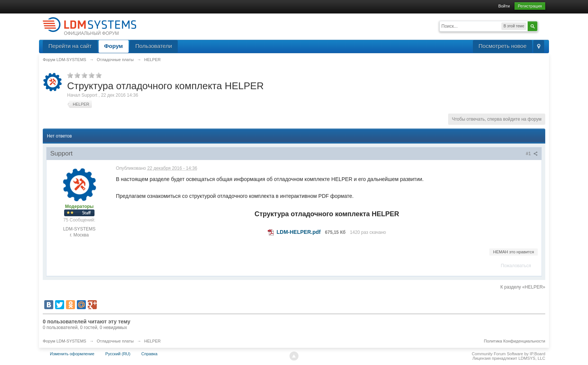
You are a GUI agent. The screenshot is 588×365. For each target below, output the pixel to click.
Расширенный (542, 25)
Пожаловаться (516, 266)
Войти (504, 6)
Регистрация (530, 6)
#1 (532, 154)
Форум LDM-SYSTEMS (64, 341)
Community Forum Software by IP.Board (508, 354)
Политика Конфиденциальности (514, 341)
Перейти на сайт (70, 46)
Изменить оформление (72, 354)
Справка (149, 354)
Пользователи (154, 46)
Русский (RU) (118, 354)
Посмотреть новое (502, 46)
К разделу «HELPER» (523, 287)
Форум (114, 46)
